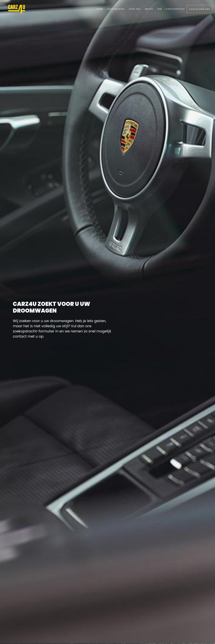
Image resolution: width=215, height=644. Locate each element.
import (149, 9)
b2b (160, 9)
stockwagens (116, 9)
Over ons (135, 9)
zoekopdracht (176, 9)
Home (100, 9)
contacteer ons (200, 9)
